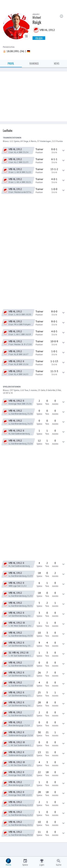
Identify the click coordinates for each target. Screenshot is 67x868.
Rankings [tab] (34, 63)
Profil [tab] (11, 63)
